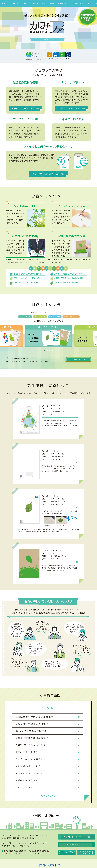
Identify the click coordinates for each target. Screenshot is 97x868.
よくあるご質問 (77, 4)
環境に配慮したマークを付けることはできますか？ (35, 717)
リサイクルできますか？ (25, 787)
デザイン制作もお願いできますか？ (29, 766)
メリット (23, 4)
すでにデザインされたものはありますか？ (31, 773)
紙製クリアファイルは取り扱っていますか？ (32, 724)
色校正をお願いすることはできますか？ (31, 745)
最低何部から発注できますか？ (27, 780)
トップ (4, 4)
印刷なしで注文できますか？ (27, 752)
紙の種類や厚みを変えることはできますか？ (32, 738)
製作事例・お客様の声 (58, 4)
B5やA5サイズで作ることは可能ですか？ (31, 731)
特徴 (13, 4)
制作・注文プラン (38, 4)
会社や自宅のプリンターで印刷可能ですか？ (32, 759)
